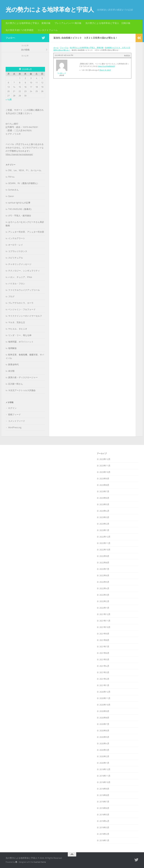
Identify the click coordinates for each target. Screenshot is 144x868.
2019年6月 (104, 808)
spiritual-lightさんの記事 (19, 203)
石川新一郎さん (16, 384)
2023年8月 (104, 485)
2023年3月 (104, 517)
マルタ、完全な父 (17, 322)
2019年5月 (104, 815)
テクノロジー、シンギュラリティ (24, 271)
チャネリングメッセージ (20, 264)
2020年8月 (104, 718)
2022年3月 (104, 595)
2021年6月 (104, 653)
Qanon (11, 196)
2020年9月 (104, 711)
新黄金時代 (13, 365)
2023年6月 (104, 498)
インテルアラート (17, 238)
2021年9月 (104, 634)
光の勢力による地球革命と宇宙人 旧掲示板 (108, 23)
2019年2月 (104, 834)
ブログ (11, 297)
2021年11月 (105, 621)
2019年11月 (105, 776)
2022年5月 (104, 582)
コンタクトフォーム (48, 30)
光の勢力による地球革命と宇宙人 (50, 10)
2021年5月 (104, 660)
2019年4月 (104, 821)
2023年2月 (104, 524)
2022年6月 (104, 576)
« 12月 (9, 100)
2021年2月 (104, 679)
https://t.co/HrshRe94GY (106, 66)
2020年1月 (104, 763)
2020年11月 (105, 698)
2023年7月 (104, 492)
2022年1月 (104, 608)
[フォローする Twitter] (43, 38)
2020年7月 (104, 724)
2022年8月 (104, 563)
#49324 (127, 55)
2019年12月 (105, 769)
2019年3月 (104, 828)
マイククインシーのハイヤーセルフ (25, 316)
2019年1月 (104, 840)
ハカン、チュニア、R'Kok (20, 277)
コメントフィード (17, 421)
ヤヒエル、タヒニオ (18, 329)
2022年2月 (104, 601)
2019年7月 (104, 802)
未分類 (11, 371)
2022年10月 (105, 550)
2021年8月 (104, 640)
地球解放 (12, 348)
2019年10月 (105, 782)
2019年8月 (104, 795)
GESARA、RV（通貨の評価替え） (24, 183)
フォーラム (64, 48)
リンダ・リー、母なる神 (20, 335)
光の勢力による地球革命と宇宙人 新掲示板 (28, 23)
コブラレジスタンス (18, 251)
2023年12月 (105, 459)
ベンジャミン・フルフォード (22, 309)
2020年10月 (105, 705)
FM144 (11, 177)
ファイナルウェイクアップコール (24, 290)
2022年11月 (105, 543)
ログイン (12, 408)
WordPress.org (15, 427)
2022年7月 (104, 569)
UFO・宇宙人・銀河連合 (20, 216)
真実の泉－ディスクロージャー (23, 377)
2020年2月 (104, 756)
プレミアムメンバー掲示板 (68, 23)
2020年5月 (104, 737)
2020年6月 (104, 731)
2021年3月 (104, 672)
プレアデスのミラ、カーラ (21, 303)
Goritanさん (13, 190)
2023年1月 (104, 530)
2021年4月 (104, 666)
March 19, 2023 (105, 70)
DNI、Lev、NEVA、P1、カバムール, (25, 170)
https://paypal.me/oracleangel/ (19, 154)
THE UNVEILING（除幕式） (20, 209)
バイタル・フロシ (17, 284)
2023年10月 (105, 472)
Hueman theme (40, 862)
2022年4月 (104, 588)
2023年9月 (104, 479)
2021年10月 (105, 627)
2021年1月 (104, 685)
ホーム (56, 48)
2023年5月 (104, 504)
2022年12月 (105, 537)
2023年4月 (104, 511)
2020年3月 (104, 750)
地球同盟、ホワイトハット (21, 342)
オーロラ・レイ (16, 245)
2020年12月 (105, 692)
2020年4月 (104, 744)
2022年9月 (104, 556)
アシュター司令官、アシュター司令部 (26, 232)
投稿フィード (14, 415)
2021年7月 (104, 647)
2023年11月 (105, 466)
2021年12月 (105, 614)
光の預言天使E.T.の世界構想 (19, 30)
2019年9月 (104, 789)
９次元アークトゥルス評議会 (22, 390)
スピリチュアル (16, 258)
